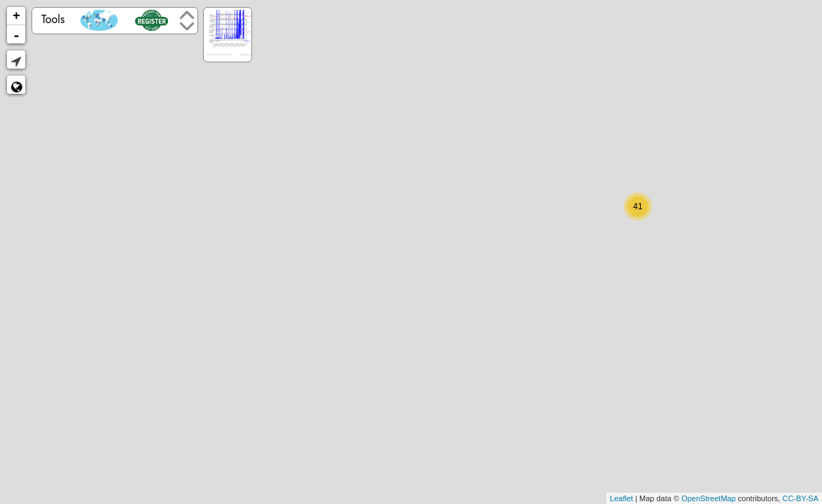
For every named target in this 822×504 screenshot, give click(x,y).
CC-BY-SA (800, 498)
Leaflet (621, 498)
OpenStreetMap (709, 498)
